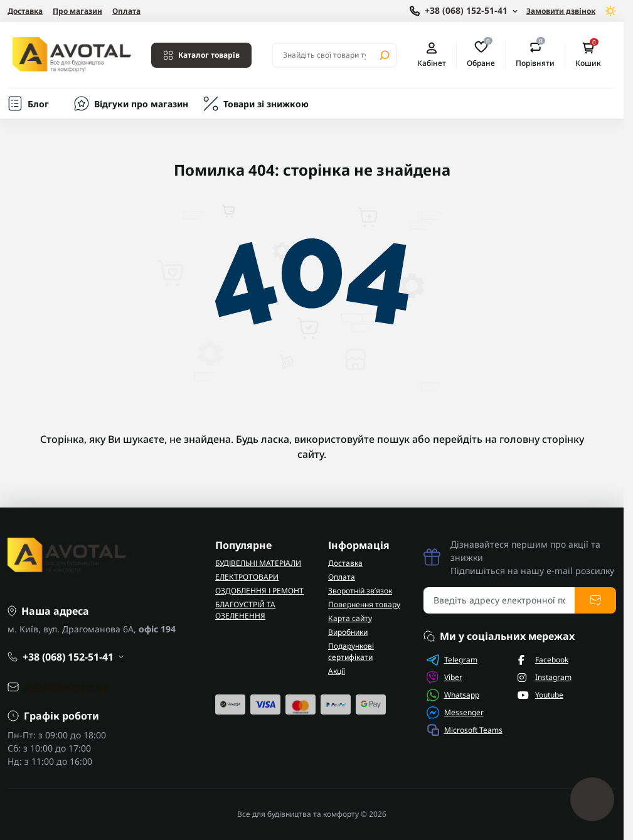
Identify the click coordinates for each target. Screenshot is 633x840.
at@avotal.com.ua (66, 687)
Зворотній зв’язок (360, 591)
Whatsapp (453, 695)
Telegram (452, 660)
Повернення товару (364, 604)
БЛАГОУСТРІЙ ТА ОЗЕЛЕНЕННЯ (245, 610)
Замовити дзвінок (561, 11)
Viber (444, 678)
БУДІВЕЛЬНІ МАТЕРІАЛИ (258, 563)
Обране (481, 55)
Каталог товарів (201, 55)
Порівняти (535, 55)
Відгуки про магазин (141, 104)
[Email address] (499, 600)
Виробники (348, 632)
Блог (38, 104)
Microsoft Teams (465, 730)
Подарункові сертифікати (351, 651)
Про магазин (77, 11)
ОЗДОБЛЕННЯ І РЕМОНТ (259, 591)
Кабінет (432, 55)
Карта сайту (350, 618)
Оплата (126, 11)
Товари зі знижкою (266, 104)
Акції (337, 671)
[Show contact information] (464, 11)
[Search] (385, 55)
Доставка (25, 11)
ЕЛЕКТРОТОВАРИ (247, 577)
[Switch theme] (611, 11)
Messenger (455, 713)
